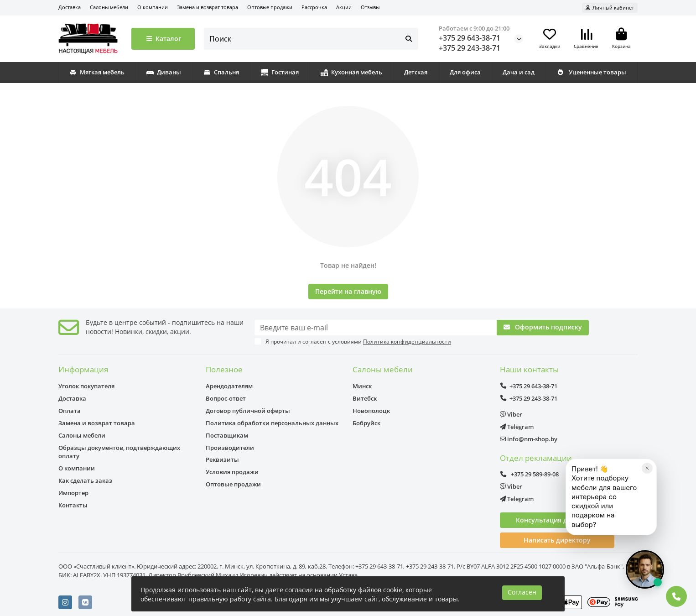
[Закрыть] (647, 502)
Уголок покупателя (86, 386)
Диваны (164, 72)
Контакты (73, 505)
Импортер (73, 493)
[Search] (311, 39)
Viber (511, 414)
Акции (344, 7)
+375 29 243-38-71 (470, 48)
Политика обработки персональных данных (272, 423)
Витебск (365, 398)
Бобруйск (366, 423)
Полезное (224, 369)
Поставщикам (227, 435)
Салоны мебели (109, 7)
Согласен (522, 592)
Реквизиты (222, 459)
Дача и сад (519, 72)
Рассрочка (314, 7)
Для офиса (465, 72)
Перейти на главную (348, 291)
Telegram (517, 427)
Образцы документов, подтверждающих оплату (119, 452)
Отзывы (370, 7)
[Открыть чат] (645, 569)
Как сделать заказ (85, 480)
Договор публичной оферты (248, 411)
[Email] (376, 328)
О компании (153, 7)
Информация (83, 369)
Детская (416, 72)
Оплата (70, 411)
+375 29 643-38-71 (470, 38)
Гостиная (280, 72)
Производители (230, 448)
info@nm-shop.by (529, 439)
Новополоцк (371, 411)
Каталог (163, 39)
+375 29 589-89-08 (530, 474)
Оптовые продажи (270, 7)
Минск (362, 386)
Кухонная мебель (351, 72)
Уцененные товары (591, 72)
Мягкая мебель (97, 72)
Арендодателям (229, 386)
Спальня (221, 72)
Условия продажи (232, 472)
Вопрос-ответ (226, 398)
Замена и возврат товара (208, 7)
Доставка (70, 7)
